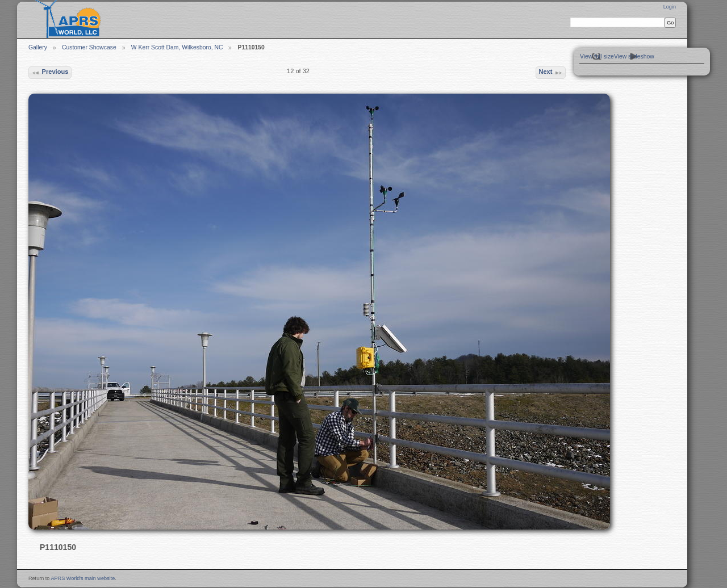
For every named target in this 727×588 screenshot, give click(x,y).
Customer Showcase (89, 47)
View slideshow (634, 56)
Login (670, 7)
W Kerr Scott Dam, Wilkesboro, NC (177, 47)
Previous (50, 73)
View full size (597, 56)
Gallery (38, 47)
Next (550, 73)
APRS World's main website (83, 578)
